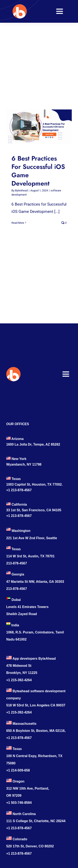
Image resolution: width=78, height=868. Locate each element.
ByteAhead (21, 190)
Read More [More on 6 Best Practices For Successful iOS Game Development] (18, 223)
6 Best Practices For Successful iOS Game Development (38, 171)
